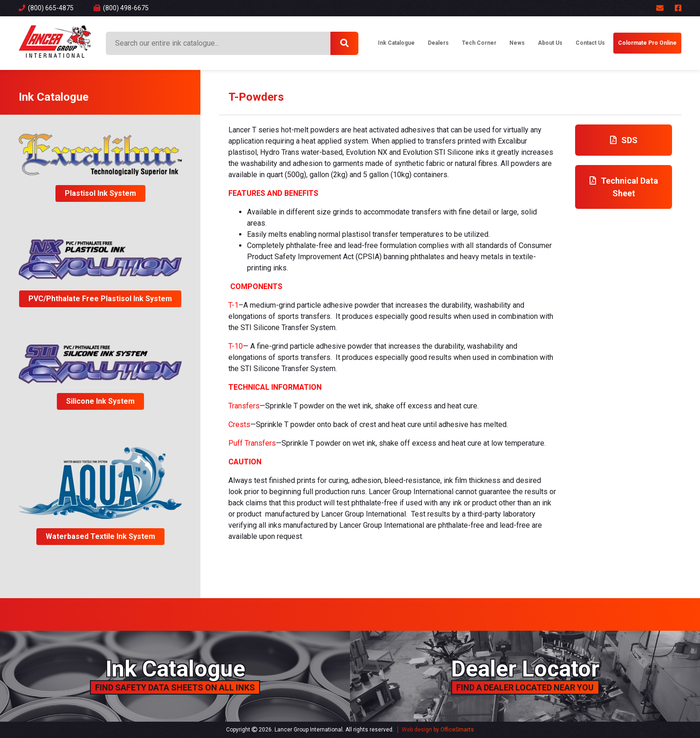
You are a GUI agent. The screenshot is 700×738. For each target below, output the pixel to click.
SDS (624, 140)
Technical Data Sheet (624, 187)
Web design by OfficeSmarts (438, 730)
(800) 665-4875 (46, 8)
